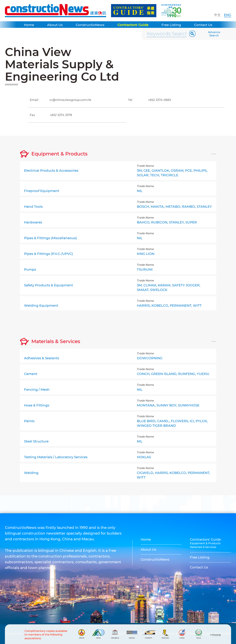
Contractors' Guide (133, 25)
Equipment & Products (205, 543)
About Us (55, 25)
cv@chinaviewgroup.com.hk (70, 100)
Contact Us (203, 25)
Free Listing (171, 25)
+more (215, 635)
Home (29, 25)
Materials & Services (203, 547)
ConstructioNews (90, 25)
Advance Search (214, 34)
